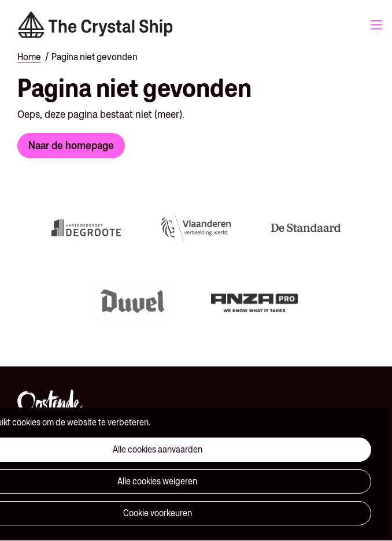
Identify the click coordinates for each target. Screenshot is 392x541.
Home (29, 57)
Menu (376, 25)
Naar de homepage (71, 145)
